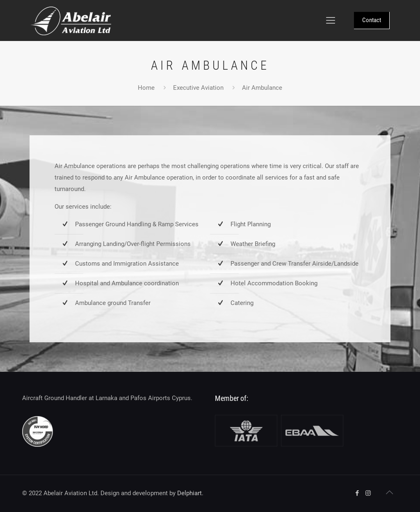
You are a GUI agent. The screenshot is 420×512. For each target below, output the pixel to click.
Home (146, 88)
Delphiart (189, 493)
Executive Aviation (198, 88)
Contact (372, 20)
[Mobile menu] (331, 20)
